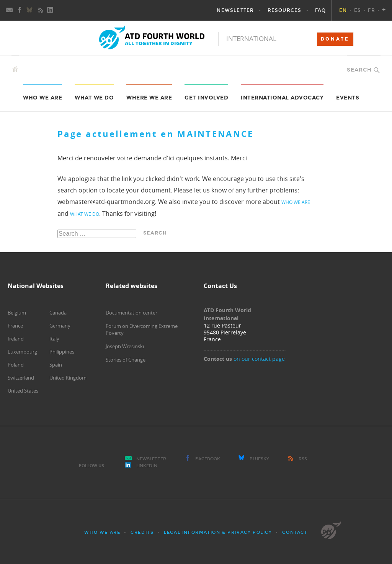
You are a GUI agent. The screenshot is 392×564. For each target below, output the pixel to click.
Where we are (149, 98)
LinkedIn (147, 466)
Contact (295, 532)
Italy (54, 339)
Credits (142, 532)
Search (359, 70)
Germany (60, 326)
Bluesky (260, 459)
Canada (58, 313)
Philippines (62, 352)
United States (23, 391)
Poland (16, 365)
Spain (56, 365)
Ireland (16, 339)
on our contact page (259, 359)
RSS (303, 459)
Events (348, 98)
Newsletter (151, 459)
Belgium (17, 313)
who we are (296, 202)
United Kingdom (68, 378)
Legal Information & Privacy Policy (218, 532)
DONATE (335, 39)
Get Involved (206, 98)
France (15, 326)
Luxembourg (22, 352)
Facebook (208, 459)
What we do (94, 98)
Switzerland (21, 378)
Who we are (42, 98)
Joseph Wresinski (125, 346)
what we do (85, 214)
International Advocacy (282, 98)
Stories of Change (126, 360)
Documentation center (131, 313)
